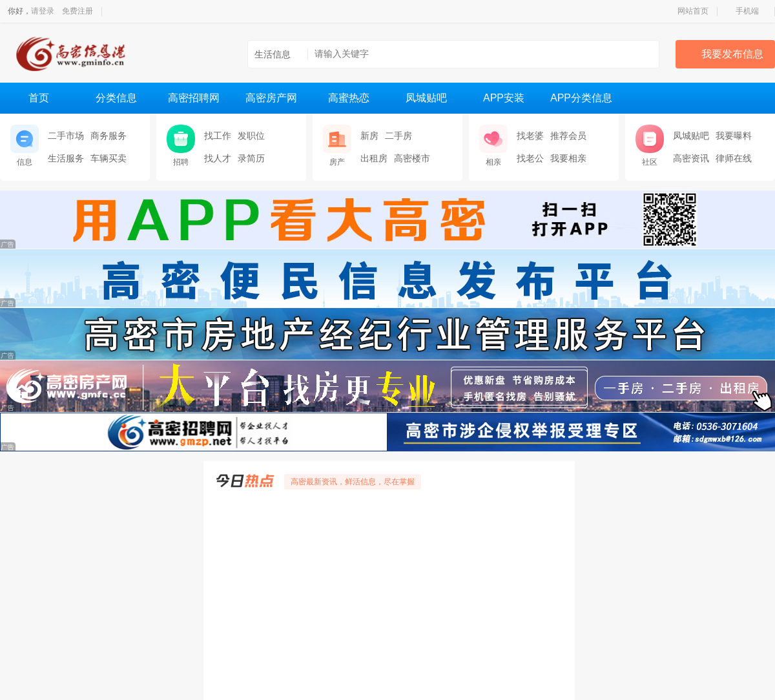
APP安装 (504, 98)
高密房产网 (271, 98)
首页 (39, 98)
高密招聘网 (194, 98)
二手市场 (66, 136)
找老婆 (530, 136)
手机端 (747, 11)
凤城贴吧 (426, 98)
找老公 (530, 158)
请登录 (43, 11)
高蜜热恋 (349, 98)
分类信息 (116, 98)
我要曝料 (734, 136)
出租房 (374, 158)
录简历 (251, 158)
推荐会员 (568, 136)
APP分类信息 (581, 98)
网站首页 (693, 11)
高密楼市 (412, 158)
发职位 (251, 136)
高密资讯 (691, 158)
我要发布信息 (732, 54)
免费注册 (77, 11)
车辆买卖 (108, 158)
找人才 (218, 158)
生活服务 (66, 158)
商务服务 (108, 136)
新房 (369, 136)
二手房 (398, 136)
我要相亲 (568, 158)
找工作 (218, 136)
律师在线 (734, 158)
